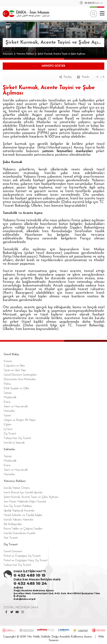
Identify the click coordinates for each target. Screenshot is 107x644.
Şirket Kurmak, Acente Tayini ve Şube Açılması (61, 54)
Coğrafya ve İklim (14, 366)
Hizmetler (9, 411)
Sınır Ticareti (11, 538)
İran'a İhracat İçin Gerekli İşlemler (23, 493)
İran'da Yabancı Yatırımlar (18, 520)
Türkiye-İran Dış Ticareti (17, 438)
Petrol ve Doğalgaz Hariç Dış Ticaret (25, 560)
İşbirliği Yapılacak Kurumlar (19, 511)
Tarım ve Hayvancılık (16, 406)
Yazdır (83, 77)
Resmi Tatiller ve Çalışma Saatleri (23, 529)
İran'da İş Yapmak (14, 443)
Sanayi (8, 393)
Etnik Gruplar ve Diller (16, 388)
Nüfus (7, 384)
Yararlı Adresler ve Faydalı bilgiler (23, 515)
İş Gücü (8, 429)
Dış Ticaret (10, 434)
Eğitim (7, 425)
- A (97, 77)
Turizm (7, 416)
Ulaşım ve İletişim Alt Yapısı (20, 420)
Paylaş (65, 77)
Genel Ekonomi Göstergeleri (20, 375)
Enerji (7, 402)
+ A (102, 77)
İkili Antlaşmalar (13, 524)
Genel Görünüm (13, 551)
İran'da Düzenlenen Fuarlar (20, 533)
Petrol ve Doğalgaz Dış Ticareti (22, 556)
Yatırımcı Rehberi (25, 54)
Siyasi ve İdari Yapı (15, 370)
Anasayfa (8, 54)
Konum (8, 361)
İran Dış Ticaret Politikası (18, 506)
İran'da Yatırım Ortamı (17, 488)
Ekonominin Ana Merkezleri (20, 379)
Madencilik (10, 397)
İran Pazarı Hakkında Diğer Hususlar (25, 502)
